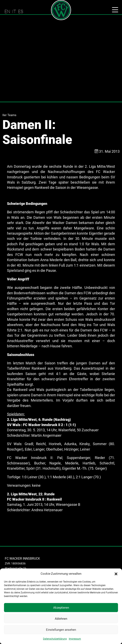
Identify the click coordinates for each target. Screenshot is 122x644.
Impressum (75, 639)
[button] (116, 574)
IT (14, 11)
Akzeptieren (61, 608)
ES (21, 11)
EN (7, 11)
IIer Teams (9, 115)
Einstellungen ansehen (61, 630)
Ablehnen (61, 619)
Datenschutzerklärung (55, 639)
